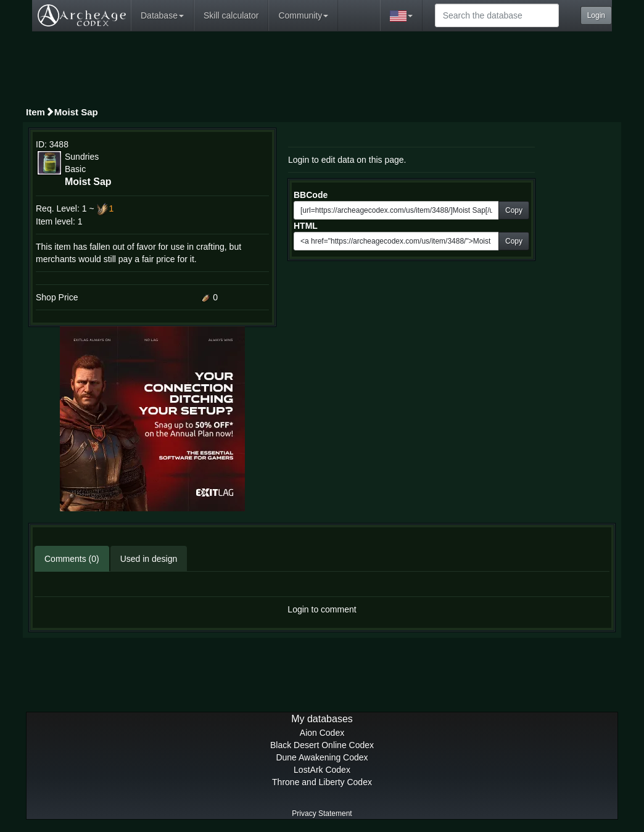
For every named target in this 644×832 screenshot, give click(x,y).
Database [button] (162, 15)
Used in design (149, 559)
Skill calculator (231, 15)
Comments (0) (72, 559)
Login (596, 15)
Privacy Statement (322, 813)
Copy (514, 210)
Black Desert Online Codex (322, 745)
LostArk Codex (322, 770)
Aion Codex (322, 733)
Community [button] (303, 15)
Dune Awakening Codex (322, 757)
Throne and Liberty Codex (322, 782)
